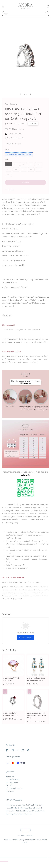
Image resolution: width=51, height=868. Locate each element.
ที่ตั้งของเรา (10, 777)
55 (16, 170)
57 (31, 170)
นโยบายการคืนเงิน (12, 782)
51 (24, 164)
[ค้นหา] (45, 14)
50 (16, 164)
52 (31, 164)
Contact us (10, 791)
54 (8, 170)
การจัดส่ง (9, 785)
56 (23, 170)
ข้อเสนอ (8, 150)
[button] (3, 6)
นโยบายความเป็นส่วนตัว (14, 788)
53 (39, 164)
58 (39, 170)
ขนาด (7, 159)
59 (8, 175)
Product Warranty (13, 780)
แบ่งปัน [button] (9, 189)
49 (8, 164)
